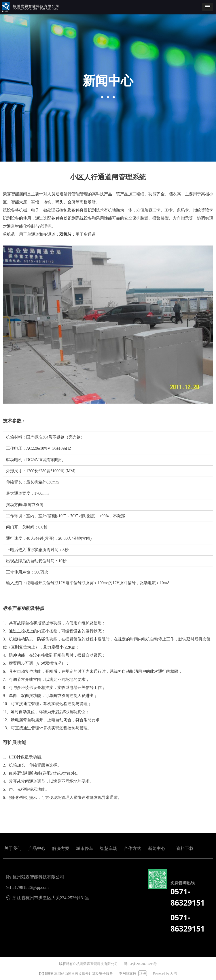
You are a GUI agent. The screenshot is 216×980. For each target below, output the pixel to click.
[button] (208, 7)
